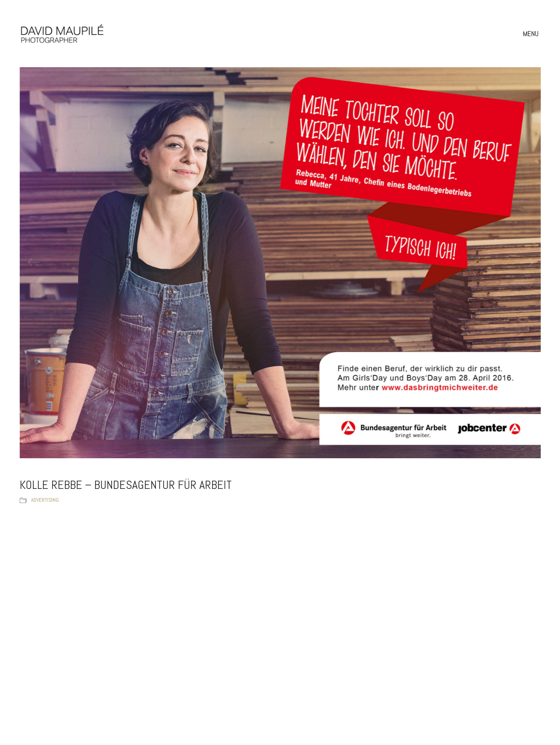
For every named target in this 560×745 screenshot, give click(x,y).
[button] (532, 34)
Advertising (45, 500)
